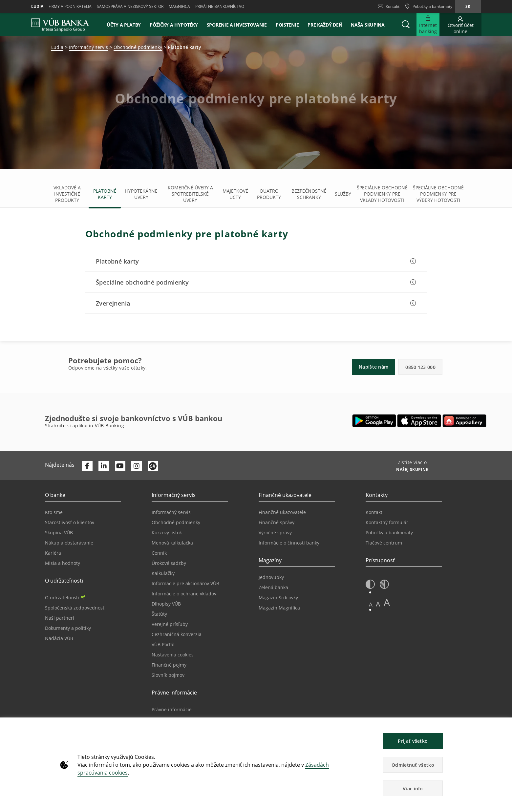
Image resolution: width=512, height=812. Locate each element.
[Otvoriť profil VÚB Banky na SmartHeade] (153, 466)
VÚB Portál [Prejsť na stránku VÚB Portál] (163, 644)
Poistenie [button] (287, 25)
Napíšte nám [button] (373, 367)
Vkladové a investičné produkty (67, 194)
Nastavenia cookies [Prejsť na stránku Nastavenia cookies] (173, 655)
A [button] (371, 604)
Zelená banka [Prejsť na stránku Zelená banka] (273, 587)
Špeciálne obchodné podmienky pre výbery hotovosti (438, 194)
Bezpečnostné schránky (309, 194)
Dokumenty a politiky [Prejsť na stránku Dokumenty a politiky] (68, 628)
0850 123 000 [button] (420, 367)
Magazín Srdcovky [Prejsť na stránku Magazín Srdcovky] (278, 598)
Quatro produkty (269, 194)
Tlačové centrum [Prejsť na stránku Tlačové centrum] (384, 543)
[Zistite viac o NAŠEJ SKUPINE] (410, 470)
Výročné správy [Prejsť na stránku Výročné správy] (275, 533)
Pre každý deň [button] (325, 25)
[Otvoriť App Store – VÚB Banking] (419, 421)
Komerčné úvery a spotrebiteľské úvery (190, 194)
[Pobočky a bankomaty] (428, 7)
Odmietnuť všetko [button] (413, 765)
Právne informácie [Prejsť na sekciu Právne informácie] (172, 709)
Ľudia (37, 6)
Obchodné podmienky (138, 47)
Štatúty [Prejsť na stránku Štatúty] (159, 614)
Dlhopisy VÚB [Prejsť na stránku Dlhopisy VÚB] (166, 604)
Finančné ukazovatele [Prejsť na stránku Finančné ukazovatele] (282, 512)
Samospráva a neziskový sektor (130, 6)
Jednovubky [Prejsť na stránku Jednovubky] (271, 577)
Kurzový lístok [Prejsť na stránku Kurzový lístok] (167, 533)
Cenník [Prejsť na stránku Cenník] (159, 553)
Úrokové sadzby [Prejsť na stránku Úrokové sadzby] (169, 563)
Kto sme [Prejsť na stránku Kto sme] (54, 512)
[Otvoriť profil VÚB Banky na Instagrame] (137, 466)
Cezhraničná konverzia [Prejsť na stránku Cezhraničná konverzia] (177, 634)
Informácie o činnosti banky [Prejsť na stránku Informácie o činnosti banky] (289, 543)
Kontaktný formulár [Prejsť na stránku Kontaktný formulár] (387, 522)
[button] (406, 25)
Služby (343, 194)
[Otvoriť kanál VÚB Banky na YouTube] (120, 466)
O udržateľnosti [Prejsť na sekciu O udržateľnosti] (65, 598)
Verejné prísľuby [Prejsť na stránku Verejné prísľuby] (170, 624)
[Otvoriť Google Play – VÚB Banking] (374, 421)
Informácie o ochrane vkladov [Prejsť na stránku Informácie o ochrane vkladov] (184, 594)
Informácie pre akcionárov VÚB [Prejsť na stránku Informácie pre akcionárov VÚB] (185, 583)
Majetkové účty (235, 194)
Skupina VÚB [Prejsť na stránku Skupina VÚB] (59, 533)
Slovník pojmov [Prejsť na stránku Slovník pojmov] (168, 675)
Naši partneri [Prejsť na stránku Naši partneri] (60, 618)
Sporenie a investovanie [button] (237, 25)
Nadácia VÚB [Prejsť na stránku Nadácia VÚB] (59, 638)
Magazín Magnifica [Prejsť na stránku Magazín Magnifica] (279, 608)
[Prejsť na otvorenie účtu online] (460, 25)
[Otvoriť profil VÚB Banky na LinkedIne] (104, 466)
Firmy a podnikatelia (70, 6)
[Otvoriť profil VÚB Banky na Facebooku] (87, 466)
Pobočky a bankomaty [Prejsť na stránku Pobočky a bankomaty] (389, 533)
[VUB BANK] (60, 25)
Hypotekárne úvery (141, 194)
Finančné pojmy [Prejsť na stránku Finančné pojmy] (169, 665)
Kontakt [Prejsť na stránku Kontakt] (374, 512)
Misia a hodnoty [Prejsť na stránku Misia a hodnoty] (63, 563)
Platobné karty (105, 194)
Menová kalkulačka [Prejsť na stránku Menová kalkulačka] (172, 543)
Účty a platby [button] (124, 25)
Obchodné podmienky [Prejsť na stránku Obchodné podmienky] (176, 522)
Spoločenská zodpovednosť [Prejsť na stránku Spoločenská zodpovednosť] (75, 608)
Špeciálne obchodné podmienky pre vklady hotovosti (382, 194)
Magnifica (179, 6)
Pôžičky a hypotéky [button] (174, 25)
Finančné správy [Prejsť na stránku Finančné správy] (277, 522)
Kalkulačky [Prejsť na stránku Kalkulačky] (163, 573)
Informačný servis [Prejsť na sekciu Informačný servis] (171, 512)
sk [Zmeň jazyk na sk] (468, 6)
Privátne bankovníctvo (220, 6)
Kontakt (389, 6)
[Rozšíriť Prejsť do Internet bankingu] (428, 25)
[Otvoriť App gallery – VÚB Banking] (464, 421)
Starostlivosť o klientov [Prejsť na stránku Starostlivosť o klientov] (70, 522)
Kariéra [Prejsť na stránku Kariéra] (53, 553)
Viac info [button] (413, 789)
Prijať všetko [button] (413, 741)
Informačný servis (88, 47)
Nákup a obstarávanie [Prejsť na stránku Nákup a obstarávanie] (69, 543)
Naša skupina (368, 25)
